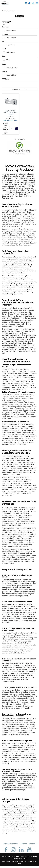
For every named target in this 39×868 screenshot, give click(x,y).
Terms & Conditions (11, 844)
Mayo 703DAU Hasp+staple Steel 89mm (11, 113)
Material (5, 72)
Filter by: (6, 22)
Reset (4, 24)
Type (4, 41)
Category (5, 27)
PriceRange (19, 79)
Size (3, 56)
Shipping (24, 844)
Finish (4, 49)
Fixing (4, 64)
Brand (7, 11)
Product (5, 34)
